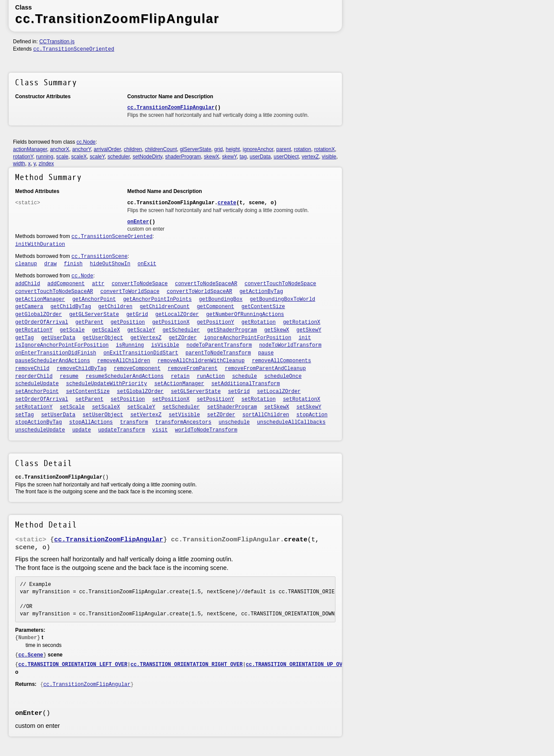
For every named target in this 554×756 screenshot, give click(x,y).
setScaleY (141, 407)
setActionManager (179, 384)
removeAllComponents (282, 361)
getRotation (259, 322)
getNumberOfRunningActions (245, 315)
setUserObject (103, 415)
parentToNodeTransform (218, 353)
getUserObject (103, 338)
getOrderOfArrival (42, 322)
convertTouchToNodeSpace (280, 284)
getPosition (128, 322)
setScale (72, 407)
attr (98, 284)
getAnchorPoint (94, 299)
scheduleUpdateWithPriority (107, 384)
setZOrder (221, 415)
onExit (147, 264)
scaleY (97, 157)
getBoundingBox (221, 299)
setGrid (239, 392)
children (133, 149)
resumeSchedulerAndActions (125, 376)
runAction (211, 376)
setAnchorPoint (37, 392)
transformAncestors (184, 422)
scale (62, 157)
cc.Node (86, 142)
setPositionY (216, 399)
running (45, 157)
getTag (24, 338)
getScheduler (181, 330)
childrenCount (161, 149)
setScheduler (181, 407)
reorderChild (34, 376)
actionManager (30, 149)
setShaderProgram (232, 407)
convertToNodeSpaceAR (206, 284)
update (82, 430)
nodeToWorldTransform (290, 345)
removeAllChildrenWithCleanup (201, 361)
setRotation (259, 399)
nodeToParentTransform (219, 345)
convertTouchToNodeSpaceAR (54, 292)
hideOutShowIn (110, 264)
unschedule (234, 422)
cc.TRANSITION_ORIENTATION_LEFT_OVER (73, 665)
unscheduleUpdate (40, 430)
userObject (286, 157)
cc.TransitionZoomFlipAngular (171, 108)
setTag (24, 415)
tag (243, 157)
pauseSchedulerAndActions (53, 361)
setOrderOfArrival (42, 399)
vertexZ (310, 157)
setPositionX (171, 399)
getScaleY (141, 330)
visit (160, 430)
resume (69, 376)
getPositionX (171, 322)
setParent (89, 399)
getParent (89, 322)
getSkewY (309, 330)
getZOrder (183, 338)
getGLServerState (94, 315)
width (19, 164)
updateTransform (122, 430)
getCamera (29, 307)
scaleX (79, 157)
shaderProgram (183, 157)
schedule (245, 376)
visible (329, 157)
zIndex (46, 164)
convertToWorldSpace (130, 292)
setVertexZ (146, 415)
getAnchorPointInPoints (157, 299)
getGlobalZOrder (39, 315)
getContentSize (263, 307)
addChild (28, 284)
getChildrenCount (165, 307)
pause (266, 353)
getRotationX (302, 322)
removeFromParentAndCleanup (265, 369)
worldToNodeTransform (206, 430)
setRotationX (302, 399)
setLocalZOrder (279, 392)
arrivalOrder (108, 149)
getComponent (216, 307)
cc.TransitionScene (100, 257)
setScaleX (106, 407)
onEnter (138, 222)
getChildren (115, 307)
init (305, 338)
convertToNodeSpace (140, 284)
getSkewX (277, 330)
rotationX (325, 149)
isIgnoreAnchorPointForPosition (62, 345)
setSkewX (277, 407)
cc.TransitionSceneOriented (74, 49)
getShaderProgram (232, 330)
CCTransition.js (57, 42)
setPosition (128, 399)
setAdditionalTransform (245, 384)
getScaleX (106, 330)
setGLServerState (196, 392)
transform (134, 422)
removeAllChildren (124, 361)
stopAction (312, 415)
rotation (303, 149)
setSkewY (309, 407)
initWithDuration (40, 244)
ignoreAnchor (258, 149)
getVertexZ (146, 338)
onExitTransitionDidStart (141, 353)
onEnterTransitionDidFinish (56, 353)
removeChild (32, 369)
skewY (229, 157)
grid (219, 149)
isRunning (130, 345)
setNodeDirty (147, 157)
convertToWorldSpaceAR (199, 292)
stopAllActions (91, 422)
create (227, 203)
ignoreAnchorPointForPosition (248, 338)
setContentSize (88, 392)
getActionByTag (261, 292)
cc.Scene (31, 655)
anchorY (82, 149)
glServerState (195, 149)
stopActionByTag (39, 422)
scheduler (118, 157)
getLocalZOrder (177, 315)
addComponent (66, 284)
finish (73, 264)
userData (260, 157)
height (233, 149)
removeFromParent (193, 369)
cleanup (26, 264)
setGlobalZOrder (140, 392)
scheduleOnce (283, 376)
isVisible (165, 345)
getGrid (137, 315)
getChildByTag (71, 307)
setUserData (58, 415)
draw (50, 264)
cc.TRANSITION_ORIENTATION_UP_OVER (297, 665)
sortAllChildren (266, 415)
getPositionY (216, 322)
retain (180, 376)
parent (283, 149)
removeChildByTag (82, 369)
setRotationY (34, 407)
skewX (211, 157)
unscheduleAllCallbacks (291, 422)
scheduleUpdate (37, 384)
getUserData (58, 338)
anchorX (60, 149)
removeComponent (137, 369)
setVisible (184, 415)
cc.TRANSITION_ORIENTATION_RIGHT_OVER (186, 665)
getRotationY (34, 330)
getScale (72, 330)
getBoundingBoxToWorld (282, 299)
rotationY (23, 157)
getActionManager (40, 299)
